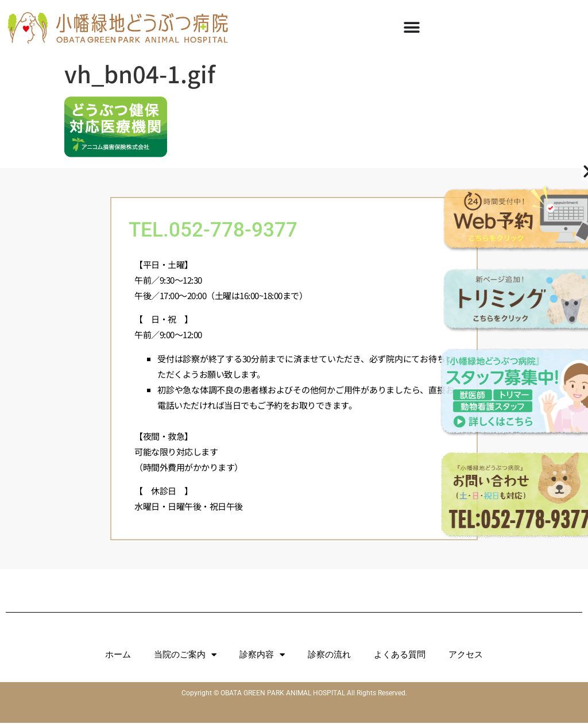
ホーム (118, 656)
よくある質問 (400, 656)
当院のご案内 (185, 656)
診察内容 (262, 656)
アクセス (466, 656)
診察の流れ (329, 656)
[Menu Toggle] (412, 28)
